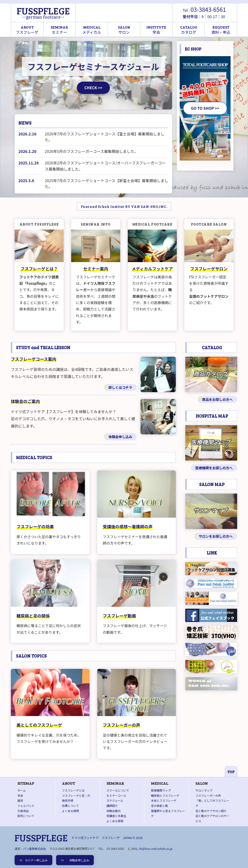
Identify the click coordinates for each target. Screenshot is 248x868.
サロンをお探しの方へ (216, 536)
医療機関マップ (161, 790)
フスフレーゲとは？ (39, 269)
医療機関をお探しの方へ (214, 468)
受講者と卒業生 (116, 816)
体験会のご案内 (25, 401)
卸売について (26, 816)
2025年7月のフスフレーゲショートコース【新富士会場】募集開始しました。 (107, 184)
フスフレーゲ (27, 30)
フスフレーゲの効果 (35, 526)
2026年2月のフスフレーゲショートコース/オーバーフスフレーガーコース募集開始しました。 (105, 166)
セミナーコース (116, 795)
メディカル (92, 30)
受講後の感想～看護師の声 (128, 526)
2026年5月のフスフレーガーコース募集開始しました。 (91, 151)
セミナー (59, 30)
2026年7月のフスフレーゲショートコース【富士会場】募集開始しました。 (105, 137)
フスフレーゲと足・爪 (76, 795)
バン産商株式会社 (35, 849)
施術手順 (68, 800)
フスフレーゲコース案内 (34, 359)
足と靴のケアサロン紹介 (211, 811)
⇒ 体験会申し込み (75, 860)
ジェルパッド (26, 806)
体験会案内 (114, 811)
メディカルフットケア (152, 269)
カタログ (189, 30)
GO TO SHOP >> (205, 108)
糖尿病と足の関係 (33, 616)
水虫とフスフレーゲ (164, 800)
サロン (124, 30)
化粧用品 (23, 811)
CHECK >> (93, 88)
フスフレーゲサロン (209, 269)
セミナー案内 (96, 269)
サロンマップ (204, 790)
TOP (231, 772)
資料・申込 (221, 30)
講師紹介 (112, 806)
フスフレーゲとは (73, 790)
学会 (156, 30)
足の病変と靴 (159, 806)
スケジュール (115, 800)
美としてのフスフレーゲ (39, 725)
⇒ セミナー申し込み (33, 860)
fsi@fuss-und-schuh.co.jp (156, 849)
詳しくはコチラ (120, 387)
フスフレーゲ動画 (119, 616)
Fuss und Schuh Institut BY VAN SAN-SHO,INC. (124, 206)
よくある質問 (70, 811)
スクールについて (118, 790)
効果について (70, 806)
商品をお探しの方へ (217, 399)
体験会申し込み (120, 437)
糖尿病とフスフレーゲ (165, 795)
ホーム (22, 790)
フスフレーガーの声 (121, 725)
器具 (20, 800)
